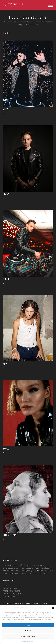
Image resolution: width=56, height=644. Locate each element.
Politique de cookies (27, 641)
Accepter (28, 625)
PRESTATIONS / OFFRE (12, 591)
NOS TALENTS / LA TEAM (13, 594)
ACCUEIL (6, 585)
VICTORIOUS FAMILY (11, 588)
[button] (53, 608)
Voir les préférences (28, 636)
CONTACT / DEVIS (10, 597)
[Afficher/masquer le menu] (51, 5)
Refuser (28, 631)
